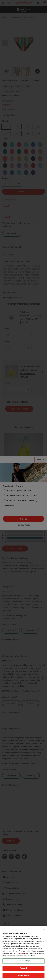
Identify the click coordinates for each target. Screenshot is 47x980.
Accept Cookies (24, 975)
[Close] (44, 930)
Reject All (23, 968)
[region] (23, 953)
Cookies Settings (23, 961)
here (21, 953)
